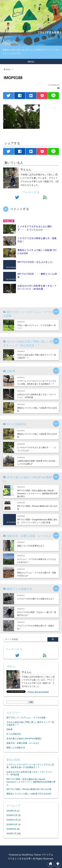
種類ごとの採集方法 (16, 748)
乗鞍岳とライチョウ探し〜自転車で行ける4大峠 (29, 794)
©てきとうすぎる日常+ (20, 859)
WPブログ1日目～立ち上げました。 (36, 262)
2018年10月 (12, 824)
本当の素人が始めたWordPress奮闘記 (24, 739)
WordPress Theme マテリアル (37, 855)
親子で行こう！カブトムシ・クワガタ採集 (26, 718)
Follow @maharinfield (38, 692)
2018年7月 (11, 834)
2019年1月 (11, 811)
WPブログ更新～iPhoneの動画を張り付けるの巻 (29, 789)
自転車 (10, 729)
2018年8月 (11, 829)
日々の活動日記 (14, 734)
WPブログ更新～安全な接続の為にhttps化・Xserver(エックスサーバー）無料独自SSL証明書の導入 (37, 493)
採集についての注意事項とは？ (31, 546)
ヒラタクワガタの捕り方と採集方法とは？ (36, 599)
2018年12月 (12, 815)
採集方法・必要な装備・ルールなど (23, 743)
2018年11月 (12, 820)
